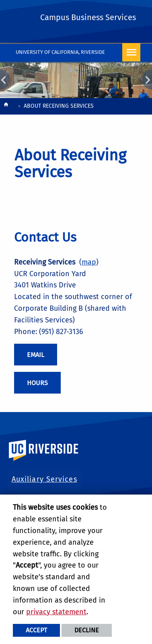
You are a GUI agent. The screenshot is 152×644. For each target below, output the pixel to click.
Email (36, 355)
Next (147, 80)
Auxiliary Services (44, 479)
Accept (36, 630)
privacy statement (56, 612)
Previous (5, 80)
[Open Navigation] (131, 52)
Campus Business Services (88, 17)
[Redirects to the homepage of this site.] (6, 107)
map (89, 262)
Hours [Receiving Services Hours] (37, 383)
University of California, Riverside (60, 52)
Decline (87, 630)
